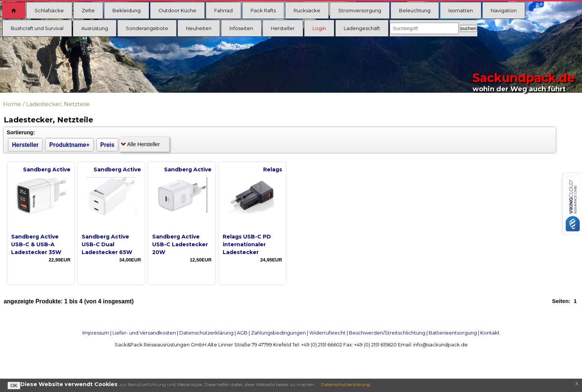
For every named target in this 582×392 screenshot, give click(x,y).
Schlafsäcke (49, 10)
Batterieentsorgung (453, 333)
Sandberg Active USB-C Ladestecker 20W (180, 244)
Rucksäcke (307, 10)
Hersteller (283, 28)
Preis (107, 145)
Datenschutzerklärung (206, 333)
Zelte (88, 10)
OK (14, 386)
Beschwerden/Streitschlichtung (387, 333)
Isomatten (461, 10)
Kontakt (490, 333)
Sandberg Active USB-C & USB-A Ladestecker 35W (36, 244)
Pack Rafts (263, 10)
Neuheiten (199, 28)
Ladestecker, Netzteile (58, 104)
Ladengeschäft (362, 28)
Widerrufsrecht (327, 333)
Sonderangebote (147, 28)
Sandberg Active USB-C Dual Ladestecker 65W (107, 244)
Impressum (96, 333)
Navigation (504, 10)
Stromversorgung (360, 10)
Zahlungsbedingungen (278, 333)
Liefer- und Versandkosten (144, 333)
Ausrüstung (95, 28)
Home (12, 104)
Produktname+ (70, 145)
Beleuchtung (415, 10)
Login (319, 28)
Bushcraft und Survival (37, 28)
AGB (242, 333)
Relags (273, 169)
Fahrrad (223, 10)
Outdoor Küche (177, 10)
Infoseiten (241, 28)
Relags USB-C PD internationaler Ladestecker (247, 244)
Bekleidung (127, 10)
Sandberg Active (47, 169)
